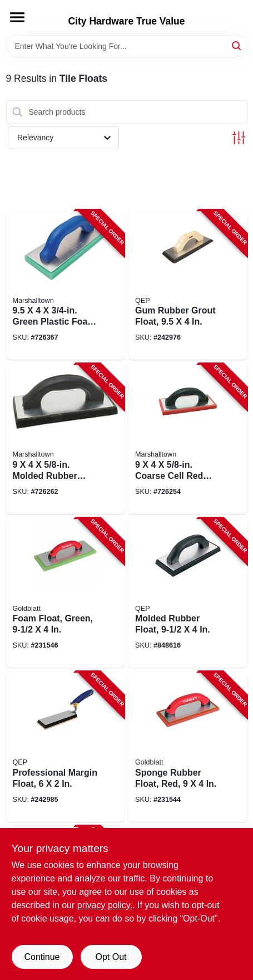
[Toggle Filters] (239, 138)
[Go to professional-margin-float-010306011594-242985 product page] (66, 747)
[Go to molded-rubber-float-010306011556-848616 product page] (188, 593)
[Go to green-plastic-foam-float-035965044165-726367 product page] (66, 285)
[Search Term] (127, 46)
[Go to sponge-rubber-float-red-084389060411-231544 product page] (188, 747)
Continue (42, 957)
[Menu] (17, 17)
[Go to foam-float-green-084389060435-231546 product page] (66, 593)
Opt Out (111, 957)
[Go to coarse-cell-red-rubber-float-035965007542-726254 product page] (188, 439)
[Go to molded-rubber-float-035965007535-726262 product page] (66, 439)
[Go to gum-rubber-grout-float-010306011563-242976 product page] (188, 285)
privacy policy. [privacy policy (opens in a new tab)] (105, 905)
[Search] (237, 45)
